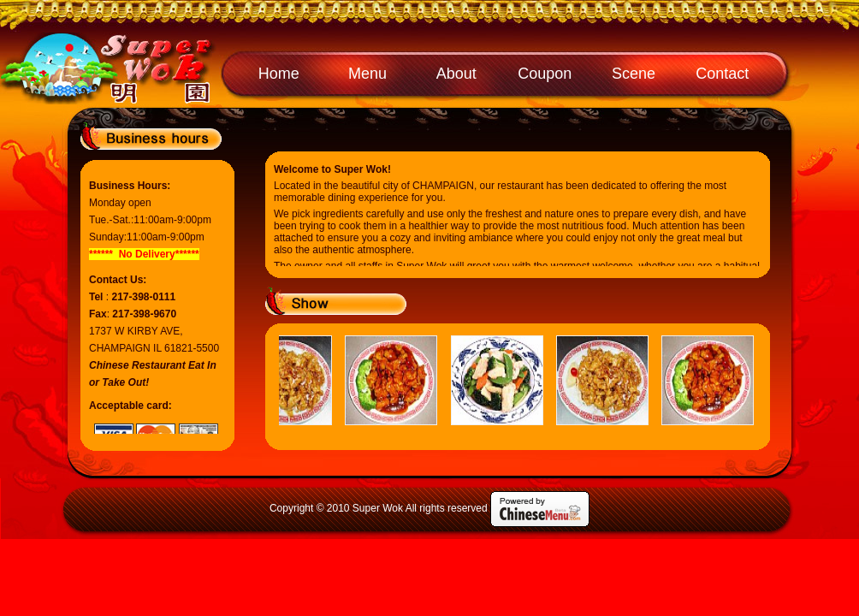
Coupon (545, 74)
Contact (722, 74)
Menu (367, 74)
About (456, 74)
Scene (634, 74)
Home (279, 74)
